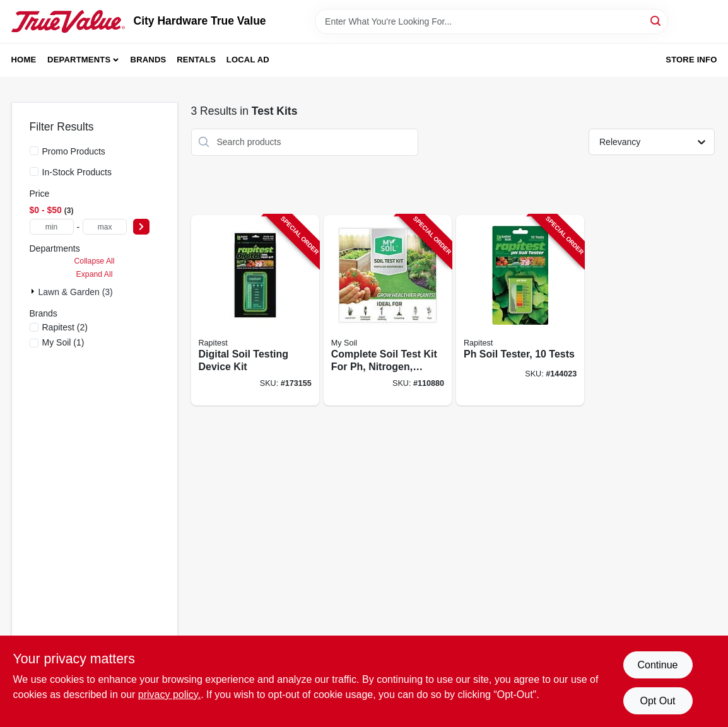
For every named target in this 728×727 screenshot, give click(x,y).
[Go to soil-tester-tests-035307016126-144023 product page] (520, 311)
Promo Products (74, 151)
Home (24, 60)
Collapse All (94, 261)
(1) (63, 342)
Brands (149, 60)
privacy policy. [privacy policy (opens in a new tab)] (169, 695)
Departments (79, 60)
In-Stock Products (77, 172)
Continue (657, 665)
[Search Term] (491, 21)
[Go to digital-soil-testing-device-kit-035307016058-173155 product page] (255, 311)
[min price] (52, 227)
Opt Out (657, 701)
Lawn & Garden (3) (76, 292)
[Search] (656, 20)
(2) (65, 327)
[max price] (105, 227)
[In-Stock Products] (34, 172)
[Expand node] (34, 291)
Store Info (691, 60)
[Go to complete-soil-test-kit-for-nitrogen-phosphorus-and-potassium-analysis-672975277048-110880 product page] (388, 311)
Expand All (95, 274)
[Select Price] (141, 227)
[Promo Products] (34, 151)
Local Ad (248, 60)
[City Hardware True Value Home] (68, 21)
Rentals (196, 60)
